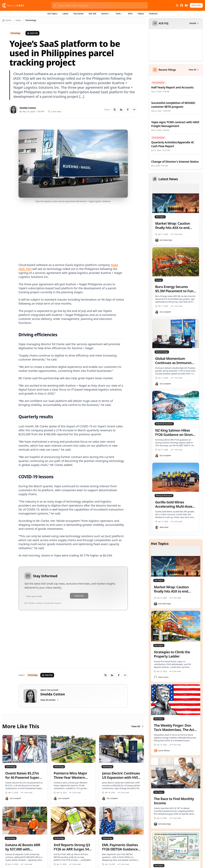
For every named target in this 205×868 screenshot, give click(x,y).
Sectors (106, 14)
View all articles (50, 700)
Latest (65, 14)
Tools (119, 14)
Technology (15, 33)
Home (7, 20)
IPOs (130, 14)
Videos (141, 14)
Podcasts (153, 14)
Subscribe (196, 5)
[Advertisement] (73, 229)
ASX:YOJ (32, 33)
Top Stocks (79, 14)
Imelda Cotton (28, 108)
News (18, 20)
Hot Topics (52, 14)
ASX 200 (92, 14)
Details (194, 23)
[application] (175, 47)
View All (138, 726)
